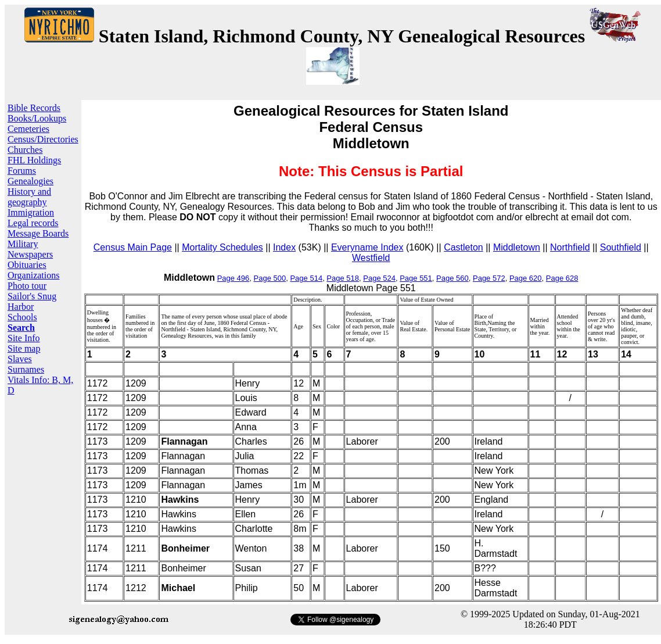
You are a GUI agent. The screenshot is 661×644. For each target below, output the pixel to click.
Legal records (33, 223)
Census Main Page (133, 247)
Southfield (621, 247)
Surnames (26, 369)
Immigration (31, 212)
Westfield (371, 258)
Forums (22, 171)
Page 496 (233, 278)
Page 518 (343, 278)
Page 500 (270, 278)
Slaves (20, 359)
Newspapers (30, 254)
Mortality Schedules (222, 247)
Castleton (464, 247)
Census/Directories (43, 139)
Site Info (24, 338)
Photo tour (27, 286)
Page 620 (526, 278)
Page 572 (489, 278)
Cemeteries (28, 129)
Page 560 (452, 278)
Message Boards (38, 233)
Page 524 (379, 278)
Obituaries (27, 265)
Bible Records (34, 108)
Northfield (570, 247)
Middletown (517, 247)
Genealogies (30, 181)
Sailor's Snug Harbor (32, 301)
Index (284, 247)
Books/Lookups (37, 118)
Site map (24, 348)
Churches (25, 150)
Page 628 (562, 278)
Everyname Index (367, 247)
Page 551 (416, 278)
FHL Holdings (34, 160)
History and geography (29, 197)
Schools (22, 317)
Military (23, 244)
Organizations (33, 275)
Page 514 (306, 278)
